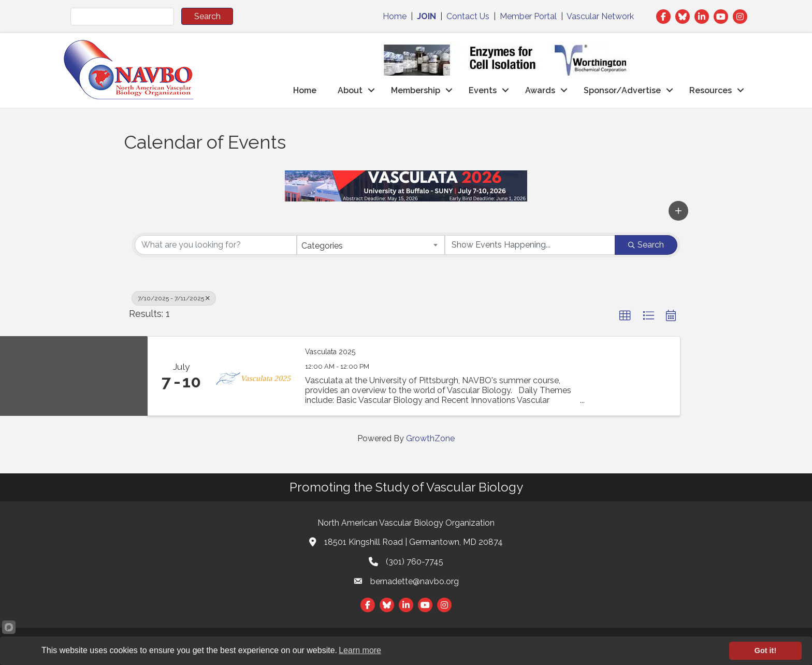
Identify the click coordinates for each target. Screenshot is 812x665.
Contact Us (468, 16)
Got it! (765, 650)
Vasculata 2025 (330, 352)
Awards (540, 90)
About (350, 90)
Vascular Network (600, 16)
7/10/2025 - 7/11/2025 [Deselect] (174, 298)
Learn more (360, 650)
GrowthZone (430, 438)
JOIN (426, 16)
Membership (416, 90)
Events (483, 90)
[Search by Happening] (530, 245)
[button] (678, 211)
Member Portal (528, 16)
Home (395, 16)
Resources (711, 90)
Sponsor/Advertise (622, 90)
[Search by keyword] (216, 245)
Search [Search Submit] (646, 245)
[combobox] (371, 245)
